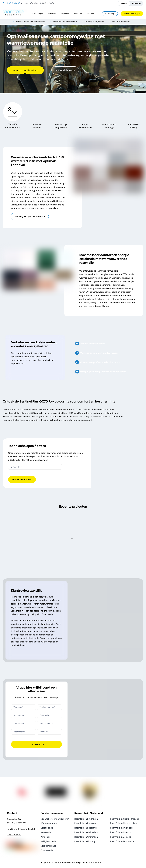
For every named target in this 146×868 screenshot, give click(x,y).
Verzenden (38, 744)
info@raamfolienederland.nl (21, 829)
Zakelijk (124, 3)
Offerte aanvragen (132, 14)
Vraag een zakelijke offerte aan (25, 72)
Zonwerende (47, 850)
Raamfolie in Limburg (85, 841)
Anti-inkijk (46, 837)
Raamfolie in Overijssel (122, 828)
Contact (91, 14)
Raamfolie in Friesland (85, 828)
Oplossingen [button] (38, 14)
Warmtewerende (49, 823)
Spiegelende (47, 828)
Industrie (52, 14)
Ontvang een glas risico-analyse (30, 216)
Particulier (137, 3)
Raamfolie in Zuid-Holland (123, 841)
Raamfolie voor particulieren (55, 819)
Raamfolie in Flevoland (86, 823)
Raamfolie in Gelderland (86, 832)
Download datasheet (65, 70)
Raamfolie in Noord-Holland (124, 823)
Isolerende (46, 832)
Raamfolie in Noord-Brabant (124, 819)
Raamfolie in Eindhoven (86, 819)
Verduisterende (48, 846)
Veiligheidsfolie (48, 841)
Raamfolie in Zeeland (121, 837)
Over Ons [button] (78, 14)
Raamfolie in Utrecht (120, 832)
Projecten (65, 14)
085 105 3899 (14, 3)
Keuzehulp (110, 14)
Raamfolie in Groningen (86, 837)
